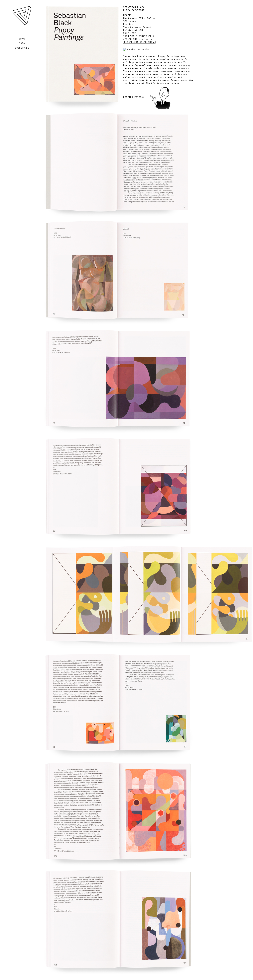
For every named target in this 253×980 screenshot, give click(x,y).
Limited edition (134, 97)
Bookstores (22, 48)
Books (22, 39)
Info (22, 43)
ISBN (126, 36)
